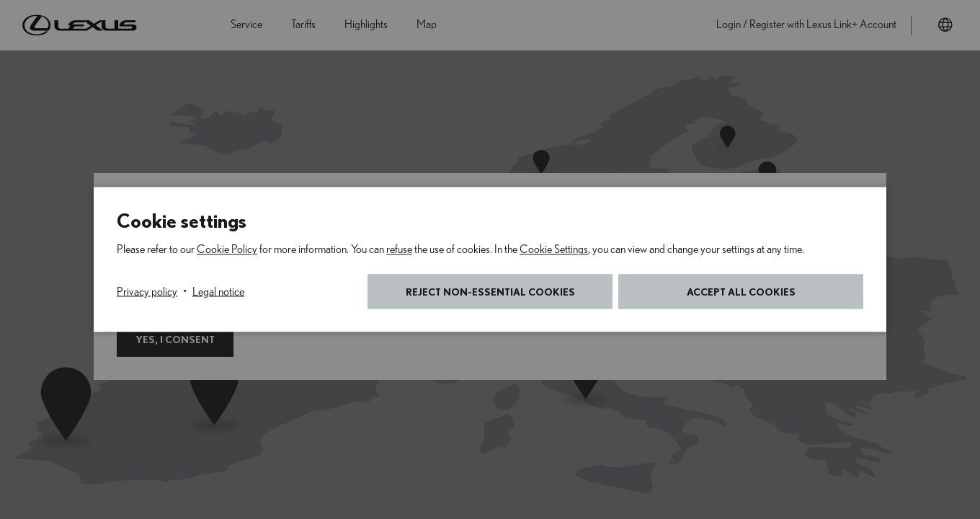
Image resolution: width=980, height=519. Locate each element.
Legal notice (218, 292)
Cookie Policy (227, 249)
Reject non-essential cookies (490, 292)
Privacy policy (147, 292)
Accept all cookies (741, 292)
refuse (399, 249)
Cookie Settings (554, 249)
